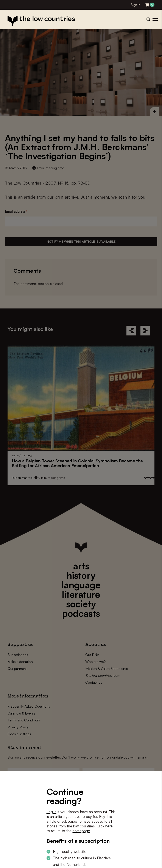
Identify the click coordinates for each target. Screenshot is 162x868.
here (109, 826)
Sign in (136, 5)
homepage (81, 831)
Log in (51, 812)
